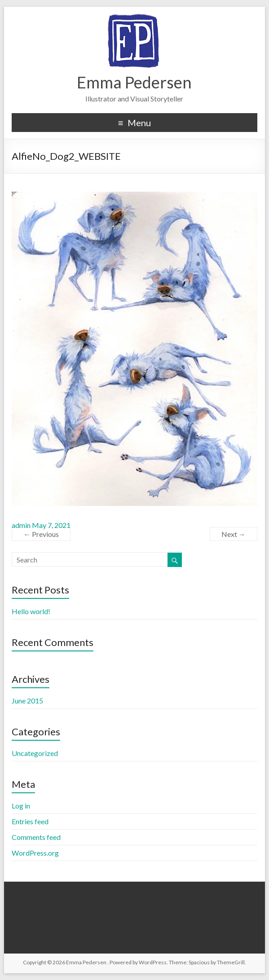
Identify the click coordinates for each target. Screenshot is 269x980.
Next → (234, 534)
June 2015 (27, 701)
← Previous (41, 534)
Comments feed (36, 837)
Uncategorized (35, 753)
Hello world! (31, 611)
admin (21, 525)
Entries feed (30, 821)
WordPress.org (35, 853)
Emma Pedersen (134, 82)
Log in (21, 806)
